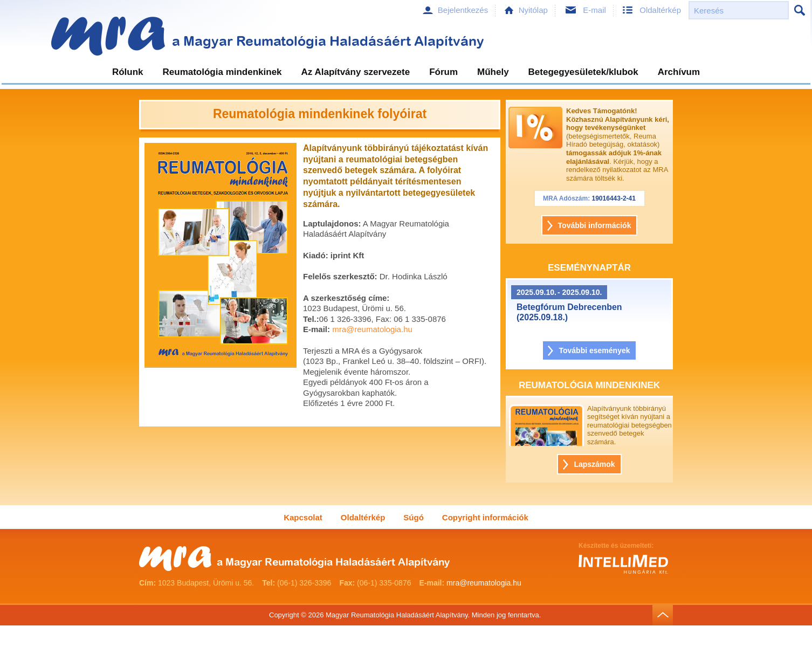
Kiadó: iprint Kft (333, 255)
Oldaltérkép (660, 10)
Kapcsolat (303, 517)
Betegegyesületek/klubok (583, 72)
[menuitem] (128, 73)
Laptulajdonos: (332, 223)
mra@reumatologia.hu (372, 329)
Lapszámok (594, 464)
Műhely (493, 72)
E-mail (594, 10)
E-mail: (316, 329)
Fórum (443, 72)
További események (594, 350)
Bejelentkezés (463, 10)
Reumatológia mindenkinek (222, 72)
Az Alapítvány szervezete (356, 72)
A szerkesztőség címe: (346, 298)
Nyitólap (533, 10)
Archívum (679, 72)
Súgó (414, 517)
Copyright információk (485, 517)
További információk (595, 225)
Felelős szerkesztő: (340, 276)
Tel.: (311, 319)
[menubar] (406, 73)
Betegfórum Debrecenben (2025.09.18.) (569, 312)
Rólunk (128, 72)
